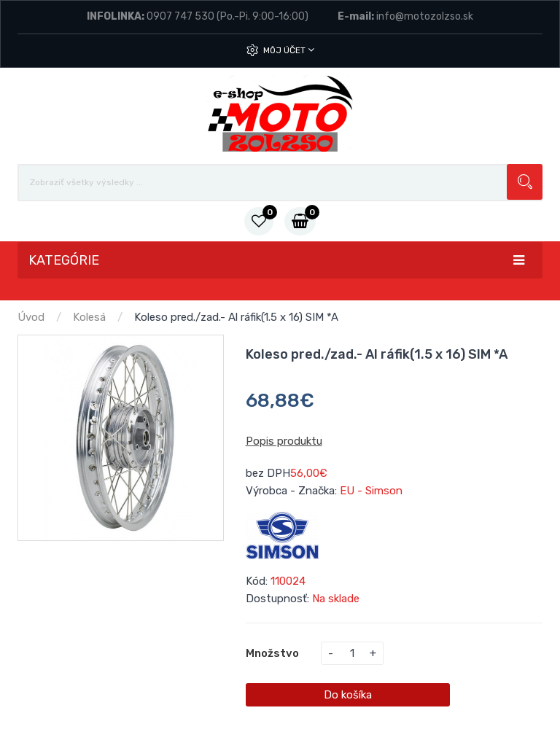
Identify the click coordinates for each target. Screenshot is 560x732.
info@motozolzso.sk (425, 16)
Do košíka (348, 695)
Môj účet (289, 50)
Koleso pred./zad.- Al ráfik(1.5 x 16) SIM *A (236, 317)
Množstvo (272, 653)
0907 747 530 (180, 16)
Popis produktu (284, 441)
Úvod (31, 317)
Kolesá (89, 317)
